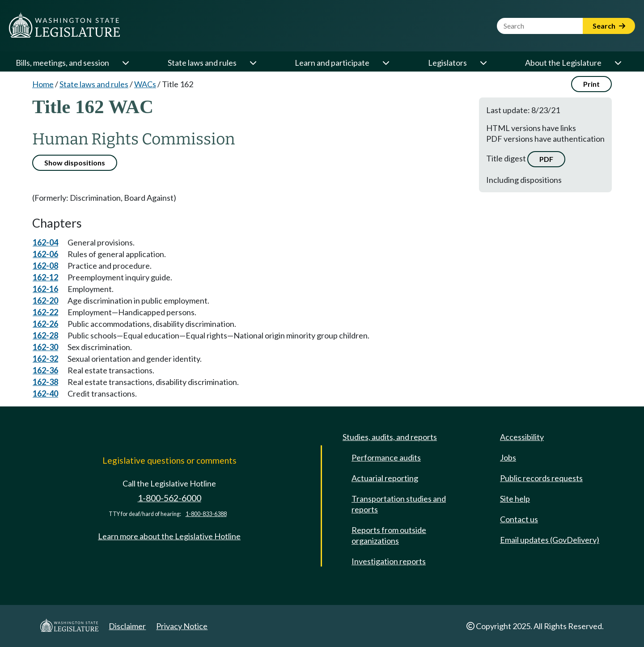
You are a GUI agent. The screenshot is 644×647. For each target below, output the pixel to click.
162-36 (45, 370)
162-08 (45, 266)
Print (591, 84)
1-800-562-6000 (169, 498)
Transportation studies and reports (399, 504)
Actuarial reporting (385, 478)
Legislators (447, 63)
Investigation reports (389, 561)
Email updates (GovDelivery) (550, 540)
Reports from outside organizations (389, 535)
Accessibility (522, 437)
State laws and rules (202, 63)
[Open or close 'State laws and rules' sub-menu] (253, 63)
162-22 (45, 312)
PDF (546, 159)
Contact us (519, 519)
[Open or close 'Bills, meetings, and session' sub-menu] (125, 63)
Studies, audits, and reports (390, 437)
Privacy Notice (182, 626)
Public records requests (541, 478)
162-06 (45, 254)
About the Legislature (563, 63)
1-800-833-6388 (206, 514)
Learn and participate (332, 63)
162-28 (45, 335)
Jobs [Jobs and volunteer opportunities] (508, 457)
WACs (145, 84)
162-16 (45, 289)
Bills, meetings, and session (62, 63)
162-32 (45, 359)
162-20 (45, 300)
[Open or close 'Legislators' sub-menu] (483, 63)
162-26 (45, 324)
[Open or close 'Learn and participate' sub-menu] (386, 63)
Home (43, 84)
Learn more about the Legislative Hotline (169, 536)
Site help (515, 499)
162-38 (45, 382)
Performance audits (386, 457)
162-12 (45, 277)
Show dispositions (75, 163)
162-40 (45, 393)
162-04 (45, 242)
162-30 (45, 347)
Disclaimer (127, 626)
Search (609, 26)
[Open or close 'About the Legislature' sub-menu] (618, 63)
